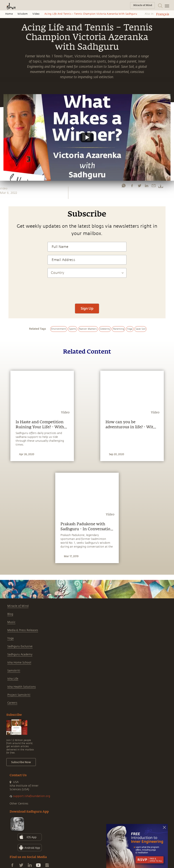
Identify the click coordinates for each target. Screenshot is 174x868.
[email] (154, 186)
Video (36, 14)
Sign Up (87, 308)
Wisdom (23, 14)
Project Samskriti (19, 695)
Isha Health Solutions (22, 687)
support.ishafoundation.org (32, 796)
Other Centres (19, 804)
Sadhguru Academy (20, 654)
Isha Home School (19, 663)
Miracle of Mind (18, 606)
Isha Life (13, 679)
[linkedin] (146, 186)
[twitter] (139, 186)
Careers (12, 703)
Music (11, 622)
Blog (10, 614)
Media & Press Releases (23, 630)
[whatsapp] (124, 186)
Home (9, 14)
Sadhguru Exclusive (20, 646)
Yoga (10, 638)
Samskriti (14, 671)
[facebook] (132, 186)
